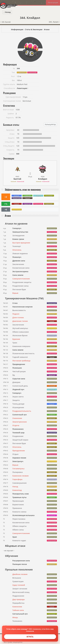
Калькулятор (50, 124)
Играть (30, 637)
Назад (7, 12)
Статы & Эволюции (34, 29)
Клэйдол (43, 179)
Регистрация (53, 2)
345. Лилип (54, 22)
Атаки (47, 29)
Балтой (17, 179)
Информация (17, 29)
